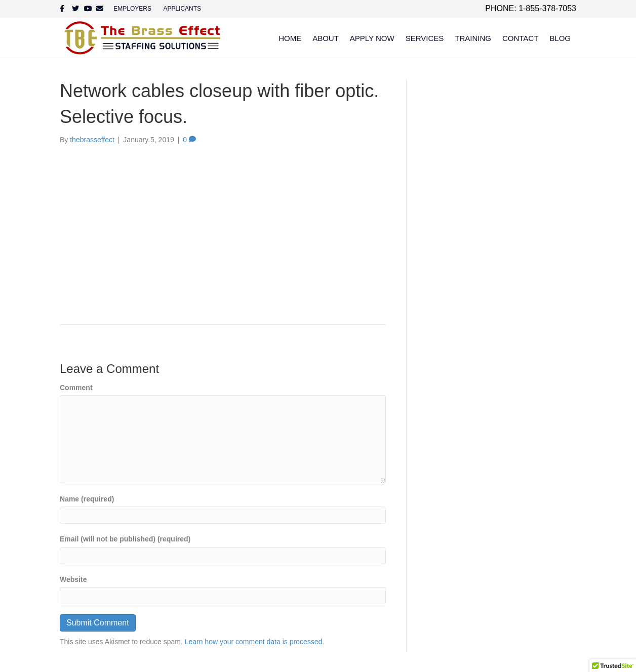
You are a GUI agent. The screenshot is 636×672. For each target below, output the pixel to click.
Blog (560, 38)
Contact (520, 38)
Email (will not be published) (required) (125, 539)
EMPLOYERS (132, 9)
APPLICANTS (182, 9)
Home (290, 38)
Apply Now (372, 38)
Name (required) (87, 499)
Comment (76, 388)
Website (73, 579)
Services (425, 38)
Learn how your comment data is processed (254, 642)
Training (473, 38)
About (326, 38)
